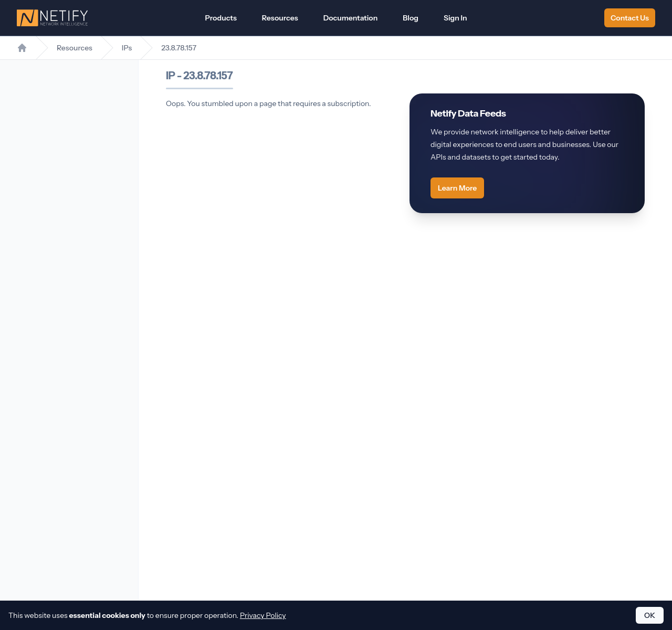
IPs (127, 48)
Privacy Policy (263, 615)
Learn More (457, 188)
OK (650, 615)
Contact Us (630, 18)
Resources (280, 18)
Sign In (455, 18)
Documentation (351, 18)
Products (220, 18)
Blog (411, 18)
